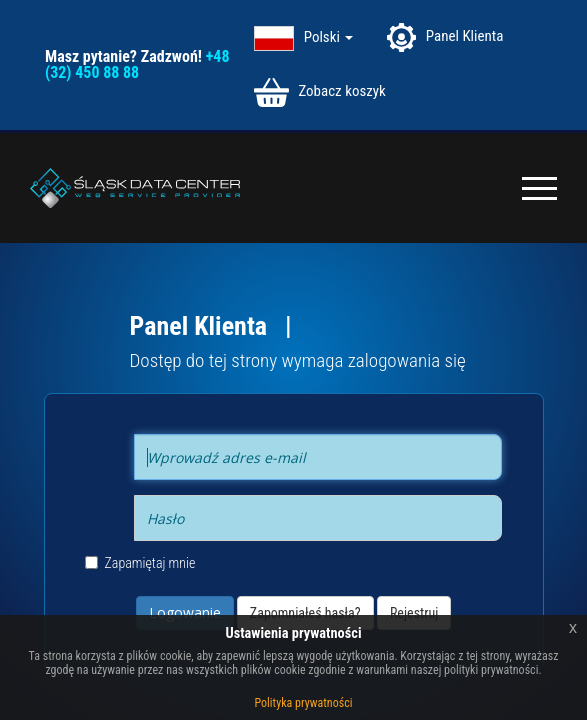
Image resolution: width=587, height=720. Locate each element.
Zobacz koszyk (320, 92)
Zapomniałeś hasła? (305, 613)
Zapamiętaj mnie (140, 563)
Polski (329, 37)
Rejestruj (414, 613)
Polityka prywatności (304, 703)
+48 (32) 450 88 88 (137, 64)
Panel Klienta (445, 37)
